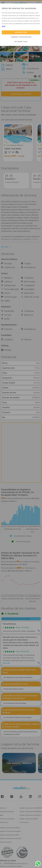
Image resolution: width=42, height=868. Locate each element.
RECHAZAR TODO (21, 42)
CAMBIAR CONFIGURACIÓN (21, 37)
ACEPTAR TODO (21, 32)
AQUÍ (3, 26)
